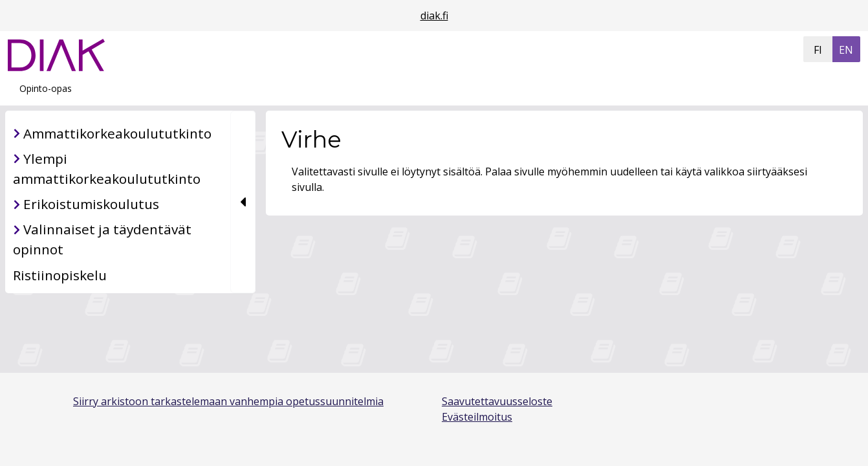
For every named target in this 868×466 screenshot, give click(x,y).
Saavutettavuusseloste (497, 401)
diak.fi (434, 16)
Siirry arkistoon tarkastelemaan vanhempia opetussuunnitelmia (228, 401)
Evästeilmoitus (477, 417)
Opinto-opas (46, 88)
